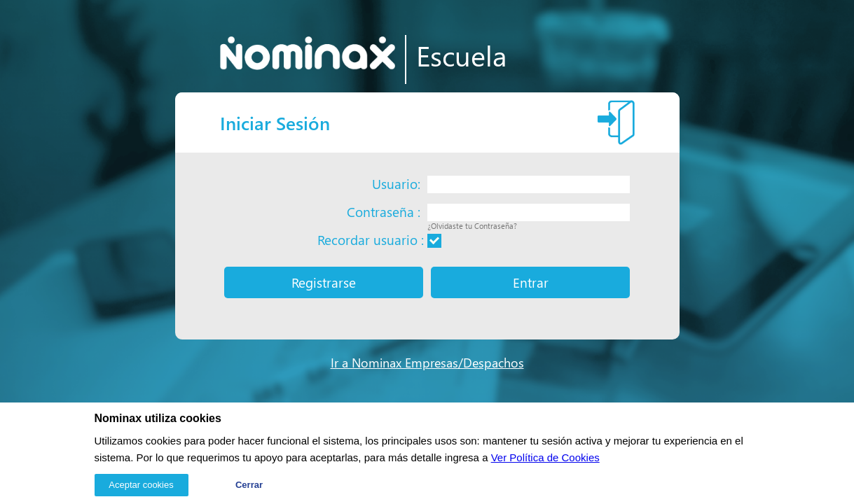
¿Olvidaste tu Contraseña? (472, 226)
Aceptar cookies (141, 485)
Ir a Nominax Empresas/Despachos (427, 362)
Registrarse (324, 282)
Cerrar (249, 485)
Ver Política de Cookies (545, 457)
